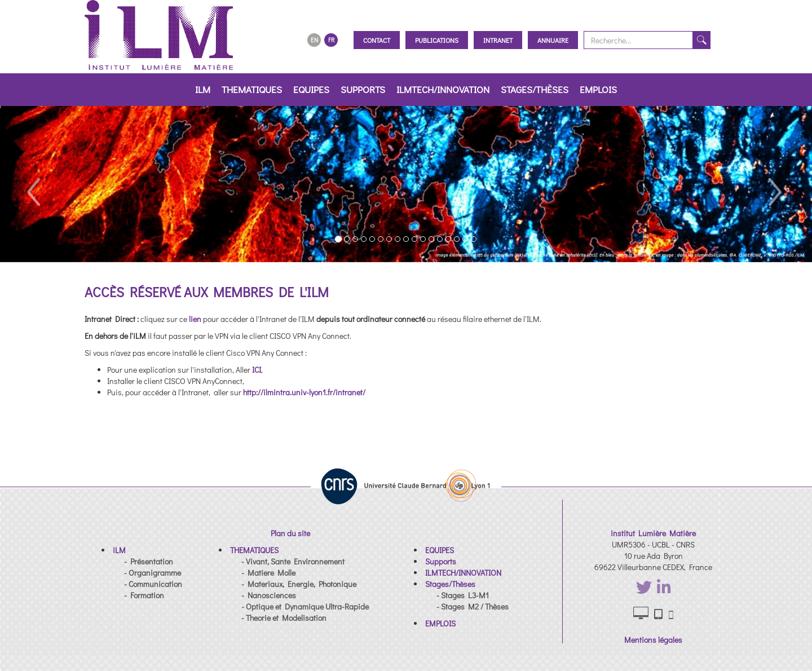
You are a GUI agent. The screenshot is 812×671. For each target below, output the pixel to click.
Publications (437, 40)
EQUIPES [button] (311, 89)
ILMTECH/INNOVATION (443, 89)
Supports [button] (363, 89)
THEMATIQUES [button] (252, 89)
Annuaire (553, 40)
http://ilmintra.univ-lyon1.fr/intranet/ (304, 392)
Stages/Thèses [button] (535, 89)
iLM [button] (203, 89)
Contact (377, 40)
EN (314, 40)
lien (196, 319)
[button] (32, 184)
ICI (257, 370)
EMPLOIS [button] (598, 89)
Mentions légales (653, 640)
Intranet (498, 40)
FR (331, 40)
